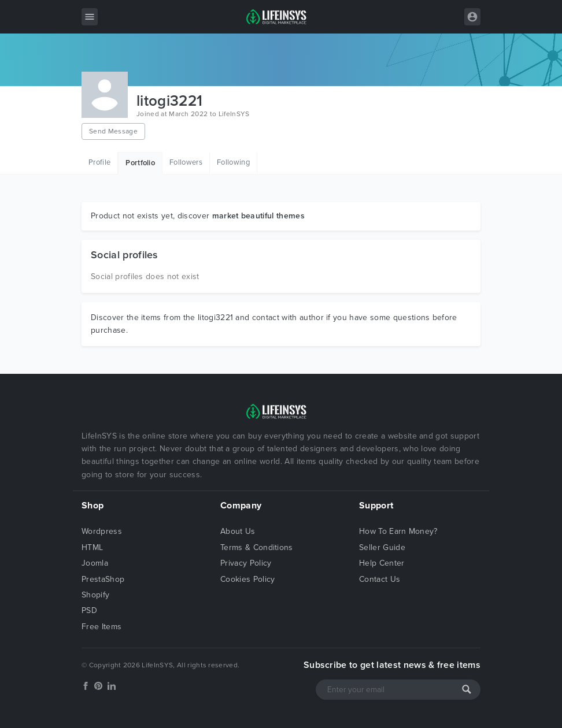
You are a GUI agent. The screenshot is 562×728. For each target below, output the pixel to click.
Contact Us (380, 579)
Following (233, 162)
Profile (99, 162)
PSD (89, 610)
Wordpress (102, 531)
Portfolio (140, 163)
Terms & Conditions (257, 547)
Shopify (95, 595)
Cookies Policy (247, 579)
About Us (238, 531)
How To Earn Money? (398, 531)
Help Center (382, 563)
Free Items (101, 627)
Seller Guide (382, 547)
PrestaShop (103, 579)
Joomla (95, 563)
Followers (186, 162)
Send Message (113, 131)
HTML (92, 547)
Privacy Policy (246, 563)
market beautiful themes (258, 216)
